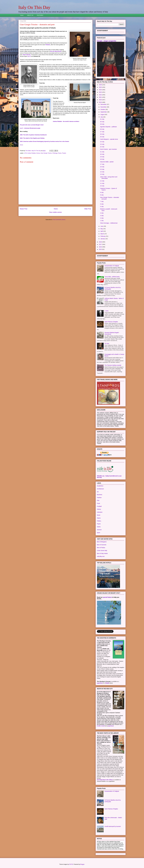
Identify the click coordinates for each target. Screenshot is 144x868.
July (102, 117)
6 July (102, 204)
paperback (100, 683)
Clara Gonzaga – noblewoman (109, 223)
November (104, 107)
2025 (101, 87)
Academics (100, 486)
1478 (25, 153)
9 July (102, 192)
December (104, 104)
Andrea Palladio (31, 153)
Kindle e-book (101, 726)
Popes (99, 524)
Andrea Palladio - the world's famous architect (66, 121)
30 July (102, 122)
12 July (102, 181)
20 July (102, 154)
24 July (102, 142)
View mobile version (55, 212)
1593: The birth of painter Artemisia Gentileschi (33, 135)
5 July (102, 206)
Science (99, 530)
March (102, 234)
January (103, 239)
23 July (102, 144)
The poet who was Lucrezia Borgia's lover (32, 125)
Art (98, 492)
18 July (102, 159)
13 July (102, 174)
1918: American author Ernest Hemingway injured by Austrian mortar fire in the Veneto (44, 141)
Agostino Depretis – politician (108, 127)
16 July (102, 167)
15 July (102, 169)
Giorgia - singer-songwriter (107, 41)
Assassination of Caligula (112, 266)
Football (99, 506)
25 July (102, 137)
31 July (102, 119)
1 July (102, 221)
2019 (101, 102)
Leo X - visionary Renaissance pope (30, 128)
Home (22, 15)
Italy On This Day (34, 7)
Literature (100, 512)
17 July (102, 164)
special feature (107, 597)
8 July (102, 195)
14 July (102, 172)
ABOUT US (30, 15)
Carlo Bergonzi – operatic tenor (109, 139)
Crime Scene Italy (102, 551)
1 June (106, 311)
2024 (101, 90)
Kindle (107, 683)
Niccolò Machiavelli (56, 51)
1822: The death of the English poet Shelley (32, 138)
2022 (101, 95)
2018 (101, 242)
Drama (38, 153)
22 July (102, 147)
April (102, 231)
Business (100, 495)
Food (98, 503)
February (103, 236)
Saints (99, 527)
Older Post (88, 209)
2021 (101, 97)
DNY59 (71, 864)
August (103, 114)
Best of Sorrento (102, 545)
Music (99, 515)
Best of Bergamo (102, 542)
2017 (101, 244)
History (99, 509)
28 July (102, 129)
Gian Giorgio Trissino (46, 153)
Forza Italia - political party (112, 277)
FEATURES (40, 15)
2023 (101, 92)
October (103, 109)
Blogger (82, 864)
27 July (102, 132)
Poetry (60, 153)
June (102, 226)
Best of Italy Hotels (102, 553)
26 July (102, 134)
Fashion (99, 498)
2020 (101, 100)
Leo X (29, 56)
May (102, 229)
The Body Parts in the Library (105, 780)
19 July (102, 157)
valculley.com (101, 556)
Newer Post (24, 209)
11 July (102, 183)
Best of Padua (101, 548)
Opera (99, 518)
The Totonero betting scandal (113, 365)
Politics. (99, 521)
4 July (102, 213)
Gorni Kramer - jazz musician (108, 149)
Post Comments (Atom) (59, 220)
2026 (101, 85)
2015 (101, 249)
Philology (55, 153)
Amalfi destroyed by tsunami (113, 826)
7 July (102, 201)
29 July (102, 124)
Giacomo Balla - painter (107, 162)
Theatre (64, 153)
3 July (102, 216)
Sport (98, 533)
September (104, 112)
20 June (107, 343)
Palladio (48, 45)
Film (98, 500)
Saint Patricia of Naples (111, 322)
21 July (102, 152)
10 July (102, 186)
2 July (102, 218)
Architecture (100, 489)
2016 (101, 247)
